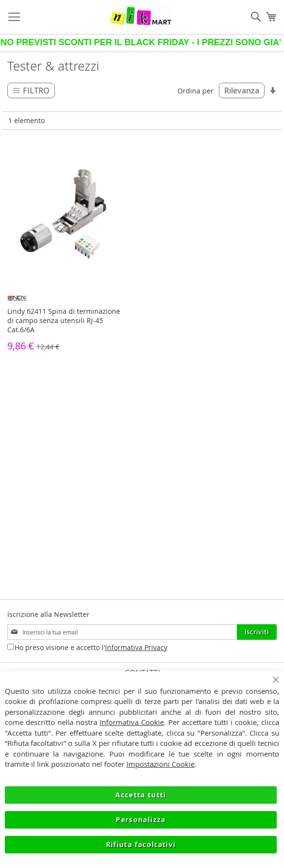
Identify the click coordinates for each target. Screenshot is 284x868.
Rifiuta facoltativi (141, 844)
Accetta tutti (141, 795)
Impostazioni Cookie (160, 764)
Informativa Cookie (132, 722)
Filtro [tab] (36, 90)
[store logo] (141, 17)
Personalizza (141, 820)
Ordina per (195, 91)
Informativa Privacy (136, 647)
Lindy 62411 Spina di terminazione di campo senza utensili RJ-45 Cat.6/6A (64, 320)
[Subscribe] (257, 632)
